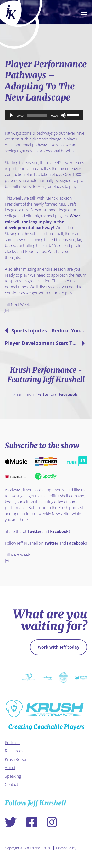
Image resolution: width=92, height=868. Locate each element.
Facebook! (69, 394)
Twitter (43, 394)
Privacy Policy (66, 848)
